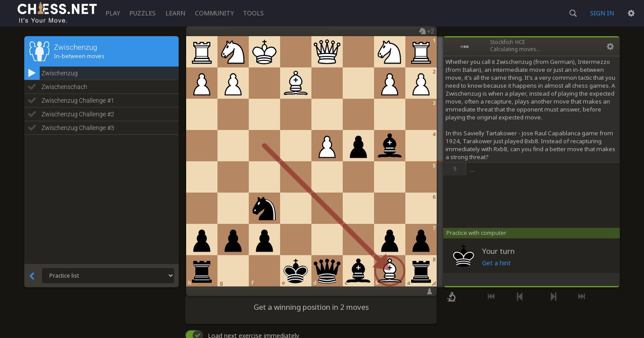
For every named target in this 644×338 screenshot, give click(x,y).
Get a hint (496, 263)
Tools (253, 13)
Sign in (602, 13)
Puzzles (142, 13)
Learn (175, 13)
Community (214, 13)
